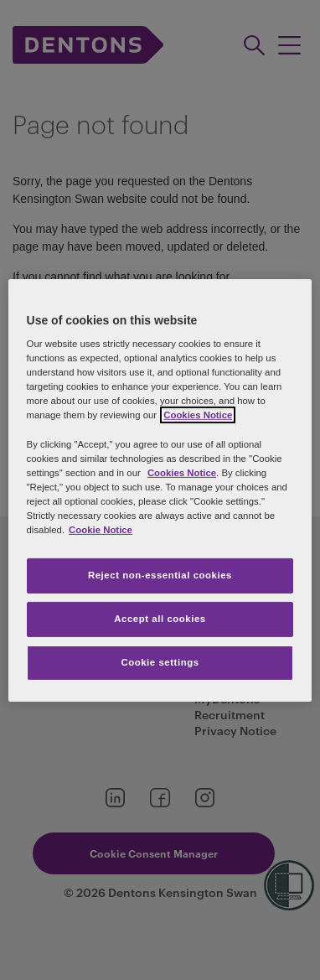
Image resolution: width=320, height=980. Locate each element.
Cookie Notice (101, 530)
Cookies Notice (182, 473)
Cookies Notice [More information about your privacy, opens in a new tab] (198, 415)
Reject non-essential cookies (160, 575)
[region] (160, 490)
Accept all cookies (160, 619)
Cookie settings (160, 662)
